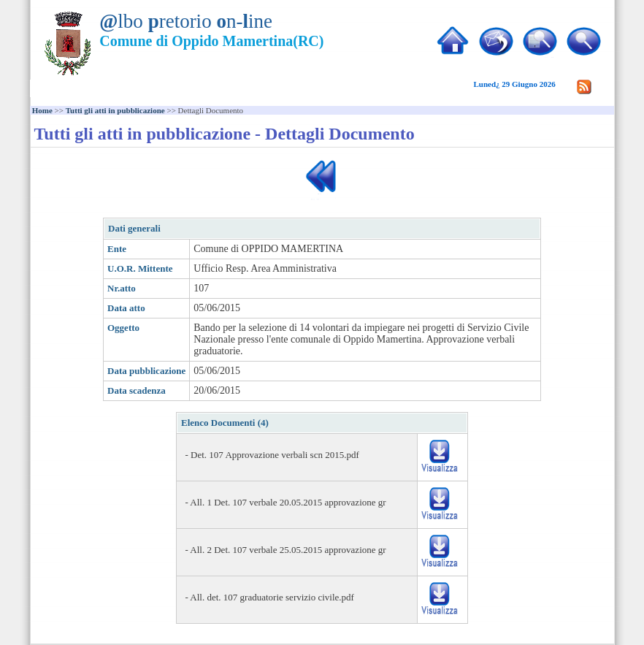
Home (42, 110)
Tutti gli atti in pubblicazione (115, 110)
